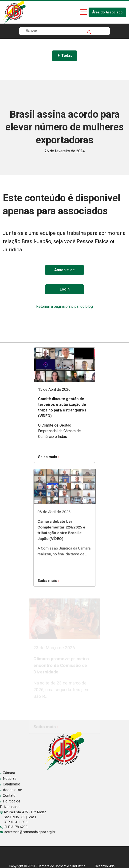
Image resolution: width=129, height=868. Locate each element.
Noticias (8, 779)
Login (65, 289)
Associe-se (64, 270)
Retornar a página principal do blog (64, 306)
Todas (64, 56)
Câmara (8, 773)
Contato (8, 795)
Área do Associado (107, 12)
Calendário (10, 784)
